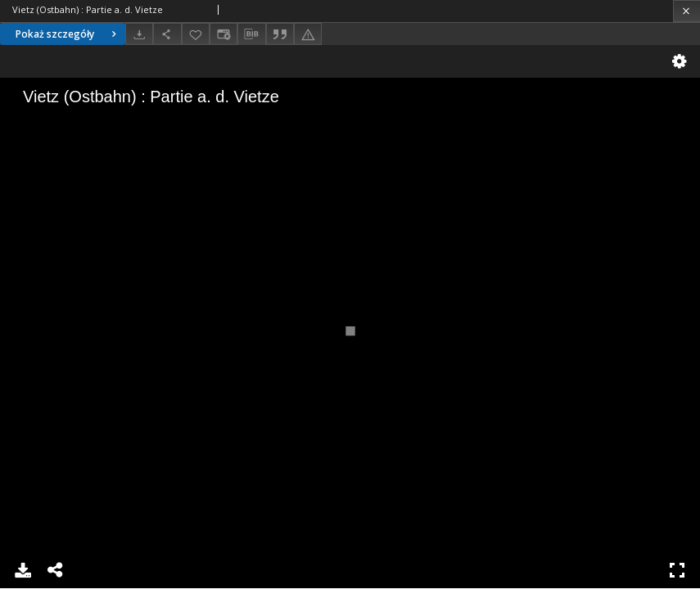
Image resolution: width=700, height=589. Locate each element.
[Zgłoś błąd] (308, 34)
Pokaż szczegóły (68, 34)
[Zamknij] (686, 11)
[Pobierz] (139, 34)
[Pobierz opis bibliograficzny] (251, 34)
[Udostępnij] (167, 34)
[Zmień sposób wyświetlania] (224, 34)
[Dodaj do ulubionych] (196, 34)
